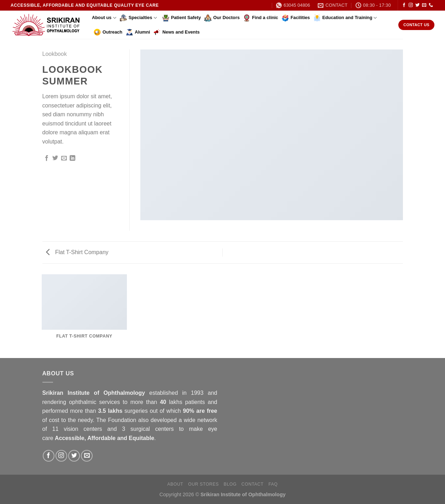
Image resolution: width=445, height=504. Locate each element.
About (175, 484)
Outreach (108, 32)
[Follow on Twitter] (417, 5)
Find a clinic (261, 18)
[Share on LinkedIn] (72, 158)
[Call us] (431, 5)
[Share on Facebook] (47, 158)
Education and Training (345, 18)
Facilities (296, 18)
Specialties (138, 18)
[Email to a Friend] (64, 158)
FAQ (273, 484)
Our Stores (203, 484)
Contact (253, 484)
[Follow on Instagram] (411, 5)
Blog (230, 484)
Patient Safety (182, 18)
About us (104, 18)
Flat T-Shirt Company (77, 252)
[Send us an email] (424, 5)
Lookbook (55, 54)
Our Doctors (222, 18)
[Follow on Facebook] (404, 5)
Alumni (138, 32)
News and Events (177, 32)
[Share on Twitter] (55, 158)
